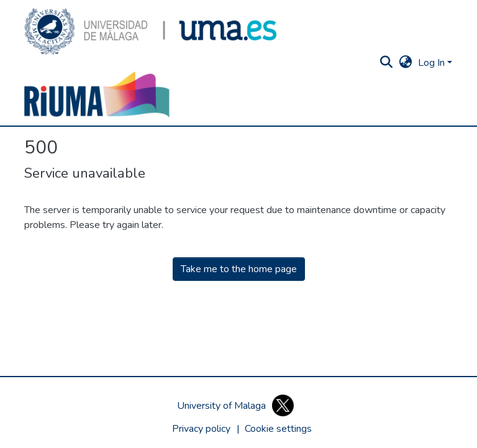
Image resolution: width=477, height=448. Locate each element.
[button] (150, 31)
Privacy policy (201, 429)
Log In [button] (433, 63)
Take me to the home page (239, 269)
